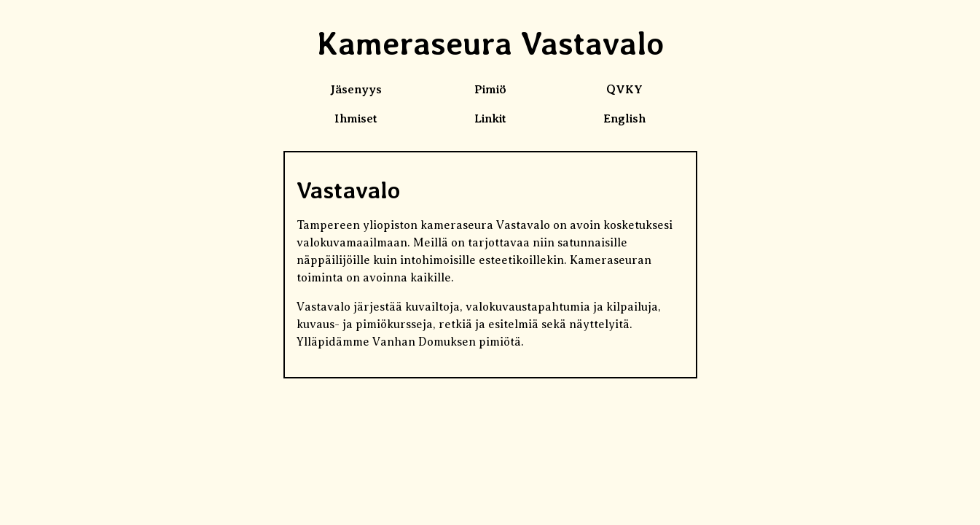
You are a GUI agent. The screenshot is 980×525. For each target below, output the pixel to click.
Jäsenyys (356, 90)
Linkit (490, 119)
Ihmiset (356, 119)
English (624, 119)
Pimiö (490, 90)
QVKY (624, 90)
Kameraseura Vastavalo (490, 43)
